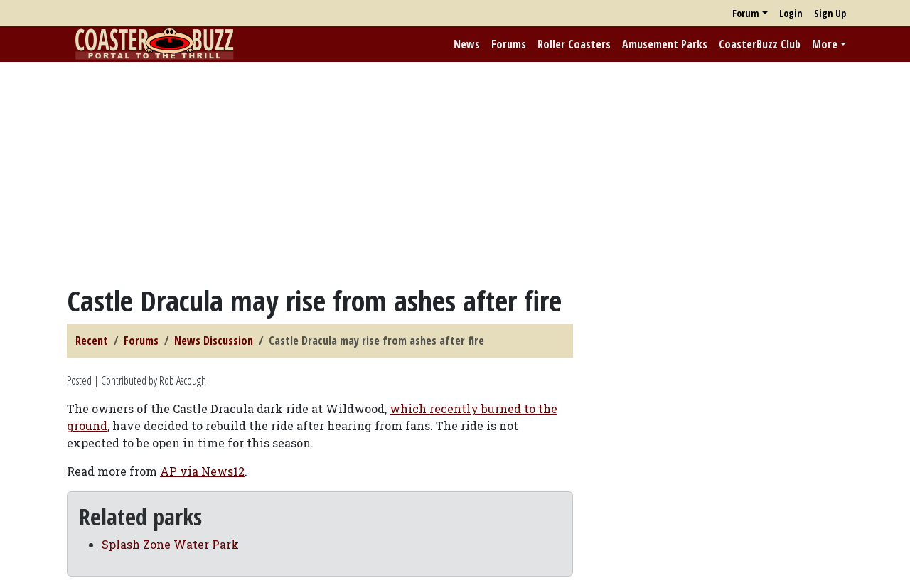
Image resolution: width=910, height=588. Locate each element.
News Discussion (214, 341)
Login (791, 13)
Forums (509, 44)
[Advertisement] (455, 173)
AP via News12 (202, 471)
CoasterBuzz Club (760, 44)
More (825, 44)
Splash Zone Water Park (170, 544)
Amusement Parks (665, 44)
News (467, 44)
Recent (92, 341)
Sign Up (830, 13)
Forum (746, 13)
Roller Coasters (574, 44)
